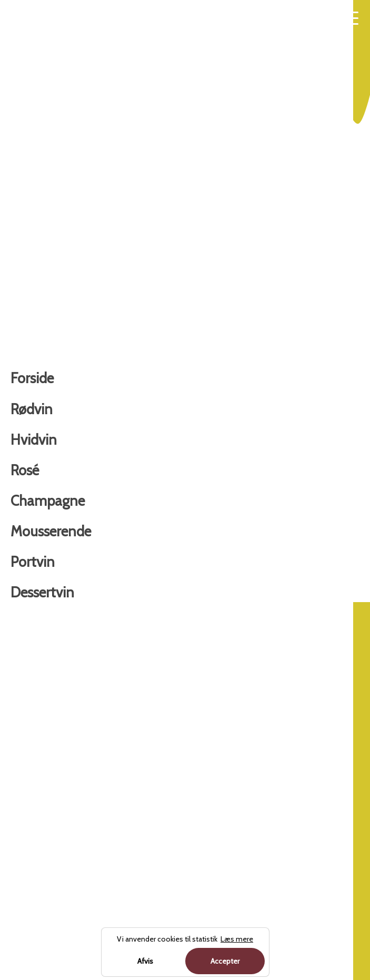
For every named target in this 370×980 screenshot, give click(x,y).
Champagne (37, 752)
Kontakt (201, 723)
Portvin (26, 808)
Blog (194, 666)
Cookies (201, 752)
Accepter (225, 961)
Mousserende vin (46, 780)
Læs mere (235, 533)
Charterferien (97, 932)
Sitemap (203, 780)
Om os (199, 695)
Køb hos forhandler (73, 533)
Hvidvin (264, 589)
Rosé (22, 723)
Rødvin (26, 666)
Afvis (145, 961)
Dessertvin (33, 837)
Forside (231, 589)
